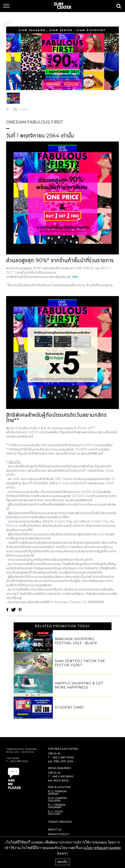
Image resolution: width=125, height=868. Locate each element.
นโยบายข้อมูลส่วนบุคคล (102, 848)
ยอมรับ (63, 862)
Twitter (13, 610)
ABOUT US (55, 830)
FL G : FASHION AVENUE (57, 793)
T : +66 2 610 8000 (61, 776)
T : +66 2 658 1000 (17, 761)
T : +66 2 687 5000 (61, 757)
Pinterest (20, 610)
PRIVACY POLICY (59, 834)
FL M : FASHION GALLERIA (57, 799)
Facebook (7, 610)
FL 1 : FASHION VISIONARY (57, 806)
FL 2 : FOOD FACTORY (55, 813)
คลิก (75, 277)
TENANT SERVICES (60, 822)
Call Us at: (54, 772)
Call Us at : (55, 753)
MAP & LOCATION (59, 787)
